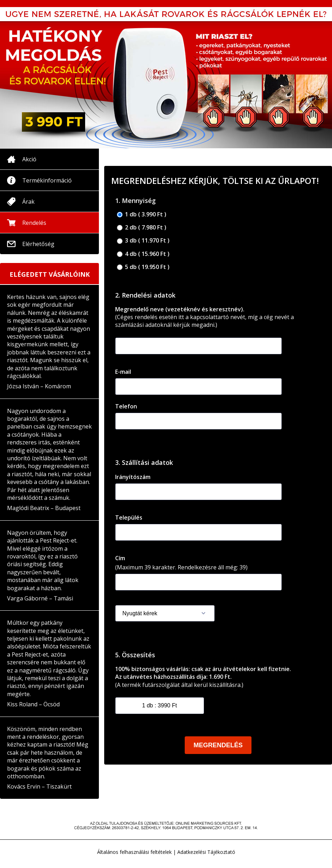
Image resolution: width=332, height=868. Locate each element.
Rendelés (34, 223)
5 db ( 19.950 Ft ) (143, 267)
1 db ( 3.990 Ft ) (142, 214)
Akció (29, 159)
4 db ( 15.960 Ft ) (143, 254)
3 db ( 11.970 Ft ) (143, 241)
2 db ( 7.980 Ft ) (142, 228)
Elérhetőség (38, 244)
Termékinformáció (47, 180)
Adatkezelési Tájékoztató (206, 852)
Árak (28, 202)
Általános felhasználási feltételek (134, 852)
